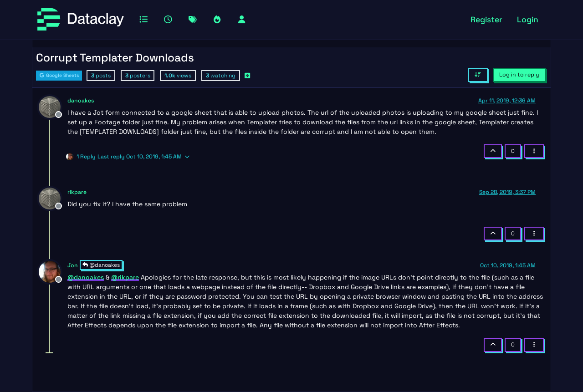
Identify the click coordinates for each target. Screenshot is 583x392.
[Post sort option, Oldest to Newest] (478, 75)
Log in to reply (519, 75)
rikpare (77, 192)
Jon (73, 265)
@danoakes (101, 265)
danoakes (81, 101)
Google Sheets (59, 75)
